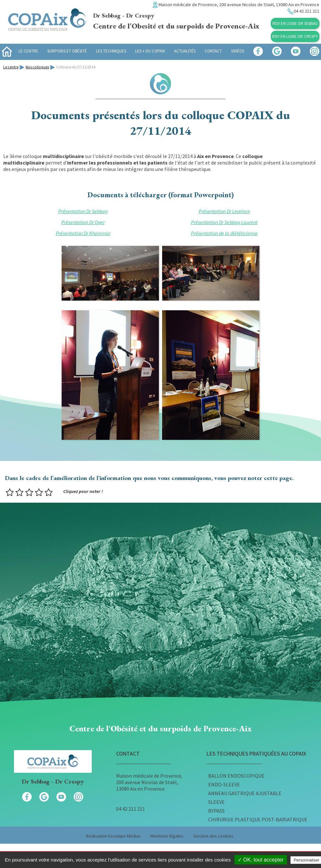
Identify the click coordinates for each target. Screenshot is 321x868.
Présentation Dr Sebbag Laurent (224, 222)
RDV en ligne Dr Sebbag (295, 23)
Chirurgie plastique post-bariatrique (258, 819)
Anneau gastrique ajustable (245, 793)
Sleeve (216, 802)
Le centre (28, 51)
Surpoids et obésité (67, 51)
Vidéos (238, 51)
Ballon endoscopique (236, 776)
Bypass (216, 811)
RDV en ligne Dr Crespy (295, 36)
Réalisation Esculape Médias (113, 836)
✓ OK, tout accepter (261, 860)
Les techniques (111, 51)
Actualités (185, 51)
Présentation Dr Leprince (224, 211)
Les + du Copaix (150, 51)
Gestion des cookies (213, 836)
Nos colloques (37, 67)
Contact (213, 51)
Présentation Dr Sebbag (83, 211)
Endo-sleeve (224, 784)
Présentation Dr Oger (83, 222)
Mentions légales (167, 836)
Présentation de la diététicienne (224, 233)
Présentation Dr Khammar (83, 233)
